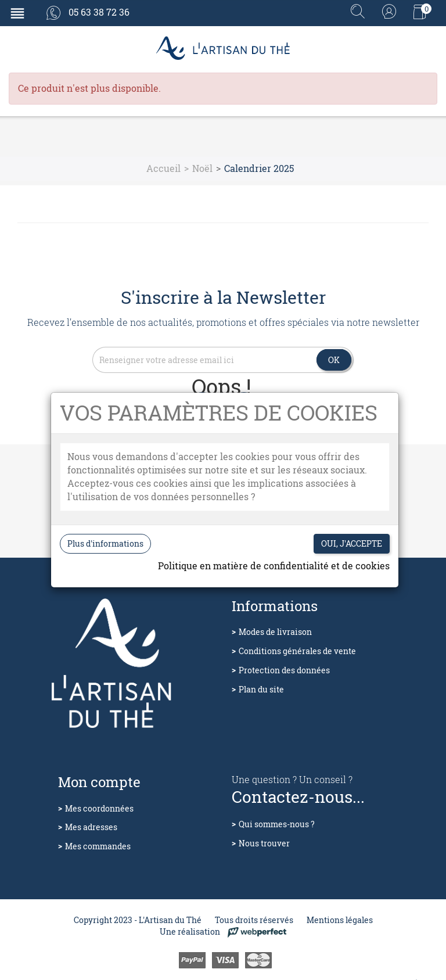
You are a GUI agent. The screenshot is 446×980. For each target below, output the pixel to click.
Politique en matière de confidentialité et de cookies (274, 566)
